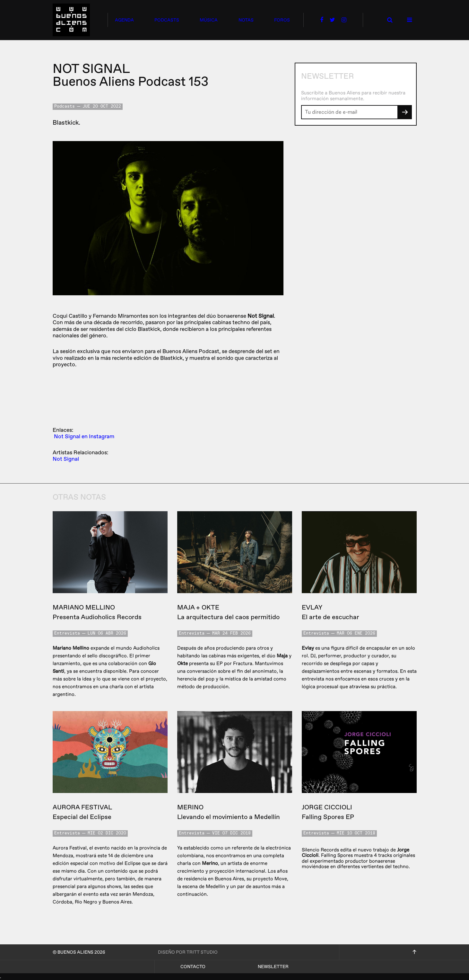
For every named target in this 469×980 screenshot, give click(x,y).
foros (282, 20)
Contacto (193, 967)
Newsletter (273, 967)
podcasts (167, 20)
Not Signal (66, 459)
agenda (124, 20)
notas (246, 20)
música (209, 20)
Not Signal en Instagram (84, 437)
